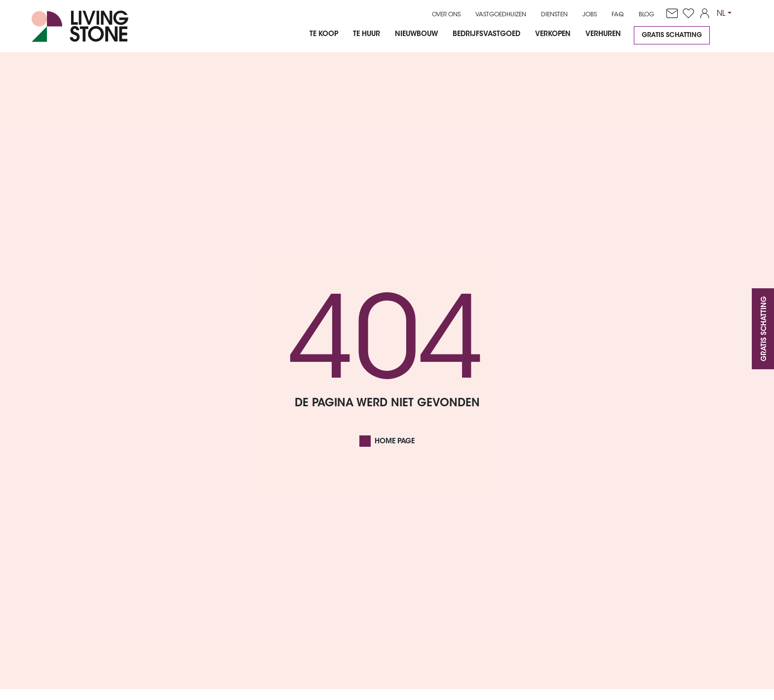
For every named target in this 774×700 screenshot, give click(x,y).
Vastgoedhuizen (501, 15)
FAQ (618, 15)
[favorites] (686, 14)
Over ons (446, 15)
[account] (702, 14)
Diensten (554, 15)
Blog (646, 15)
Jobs (590, 15)
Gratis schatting (672, 35)
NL (721, 14)
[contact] (670, 14)
